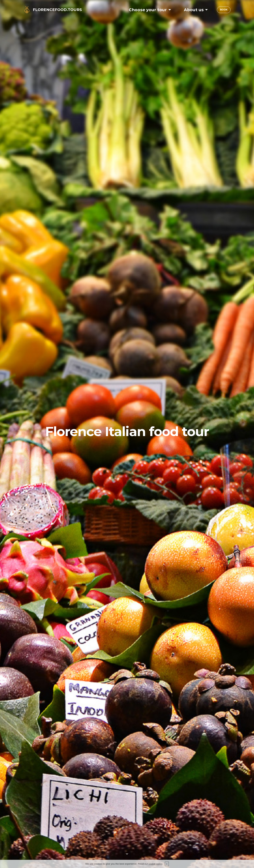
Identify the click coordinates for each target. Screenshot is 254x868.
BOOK (223, 10)
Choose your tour (146, 10)
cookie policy (155, 864)
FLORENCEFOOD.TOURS (57, 10)
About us (192, 10)
